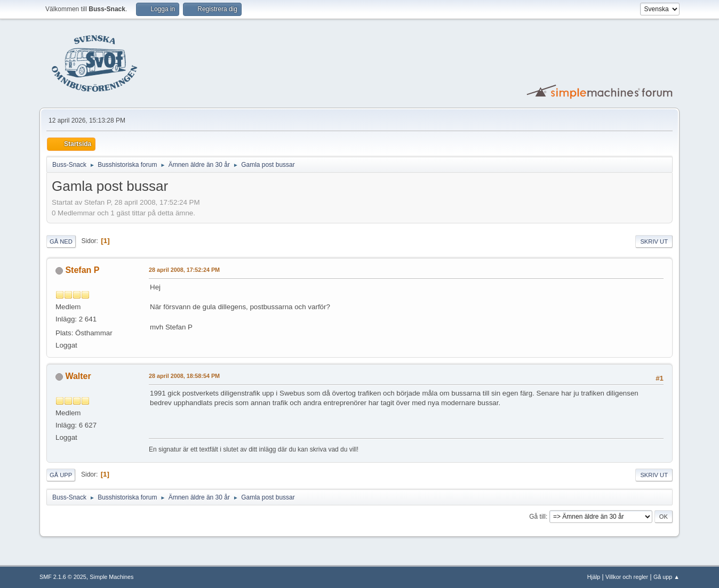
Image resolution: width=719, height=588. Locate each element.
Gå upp (61, 475)
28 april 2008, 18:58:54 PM (184, 376)
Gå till (537, 517)
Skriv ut (654, 241)
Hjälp (594, 577)
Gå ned (61, 241)
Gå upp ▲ (666, 577)
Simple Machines (111, 577)
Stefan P (82, 270)
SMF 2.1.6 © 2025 (63, 577)
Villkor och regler (627, 577)
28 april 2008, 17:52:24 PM (184, 270)
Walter (78, 376)
